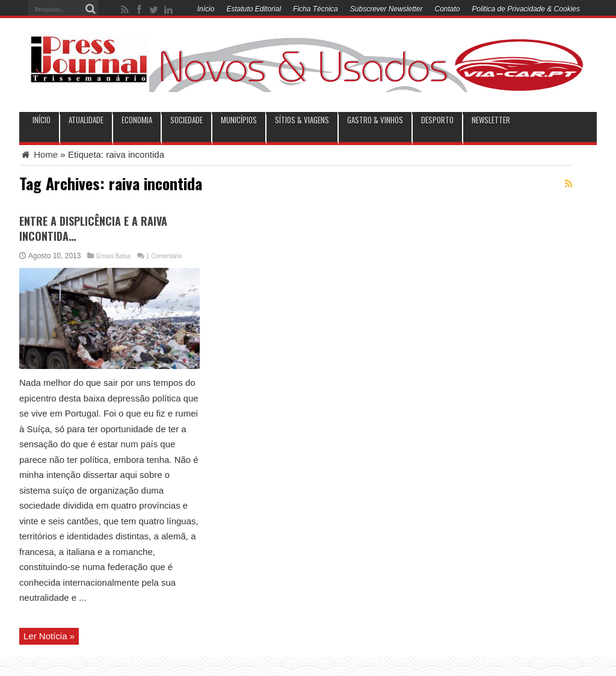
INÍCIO (42, 120)
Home (38, 154)
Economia (137, 120)
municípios (239, 120)
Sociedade (186, 120)
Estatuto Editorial (254, 9)
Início (206, 9)
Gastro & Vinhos (375, 120)
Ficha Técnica (316, 9)
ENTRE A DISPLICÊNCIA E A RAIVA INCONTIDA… (93, 228)
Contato (448, 9)
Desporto (437, 120)
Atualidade (86, 120)
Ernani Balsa (113, 256)
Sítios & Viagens (302, 120)
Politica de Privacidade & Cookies (526, 9)
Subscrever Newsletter (387, 9)
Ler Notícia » (49, 636)
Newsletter (491, 120)
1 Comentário (164, 256)
